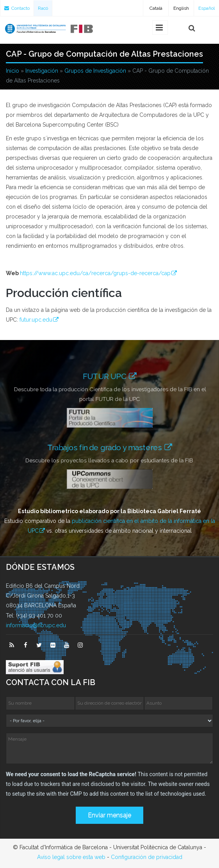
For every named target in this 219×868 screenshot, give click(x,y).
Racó (43, 8)
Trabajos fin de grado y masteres (107, 447)
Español (207, 8)
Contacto (17, 8)
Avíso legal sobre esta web (71, 857)
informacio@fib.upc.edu (36, 625)
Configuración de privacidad (147, 857)
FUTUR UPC (106, 376)
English (181, 8)
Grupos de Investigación (95, 71)
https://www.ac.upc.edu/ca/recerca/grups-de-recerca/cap (95, 273)
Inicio (12, 71)
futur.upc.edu (36, 320)
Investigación (42, 71)
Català (156, 8)
